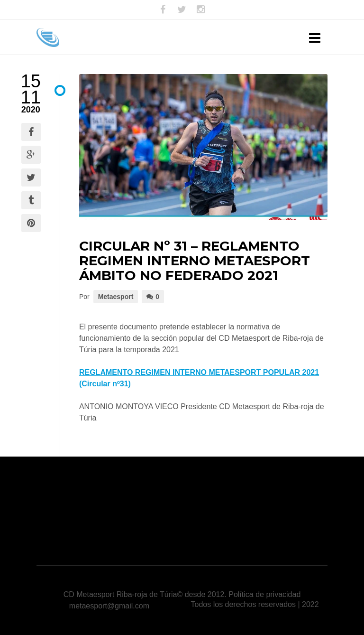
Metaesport (116, 297)
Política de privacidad (264, 594)
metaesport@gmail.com (109, 606)
